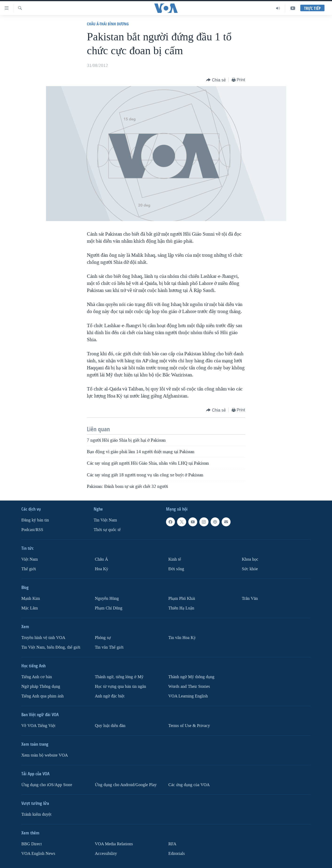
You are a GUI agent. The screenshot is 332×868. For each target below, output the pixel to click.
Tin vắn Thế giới (109, 647)
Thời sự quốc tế (107, 530)
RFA (172, 844)
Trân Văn (250, 598)
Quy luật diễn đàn (110, 726)
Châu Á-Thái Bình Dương (108, 24)
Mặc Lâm (30, 608)
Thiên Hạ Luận (181, 608)
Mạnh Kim (31, 598)
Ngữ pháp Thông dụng (41, 686)
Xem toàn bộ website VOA (45, 755)
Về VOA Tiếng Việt (38, 726)
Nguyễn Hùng (107, 598)
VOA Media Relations (114, 844)
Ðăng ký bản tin (35, 520)
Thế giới (29, 569)
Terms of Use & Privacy (189, 726)
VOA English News (38, 854)
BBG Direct (32, 844)
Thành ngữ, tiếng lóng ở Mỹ (119, 677)
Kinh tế (175, 559)
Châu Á (101, 559)
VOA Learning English (188, 696)
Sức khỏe (250, 569)
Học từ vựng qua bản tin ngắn (120, 686)
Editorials (177, 854)
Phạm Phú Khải (182, 598)
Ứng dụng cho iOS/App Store (47, 785)
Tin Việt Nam (105, 520)
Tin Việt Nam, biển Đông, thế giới (51, 647)
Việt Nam (30, 559)
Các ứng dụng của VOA (189, 785)
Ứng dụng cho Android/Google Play (126, 785)
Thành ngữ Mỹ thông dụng (191, 677)
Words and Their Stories (189, 686)
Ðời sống (176, 569)
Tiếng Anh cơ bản (37, 677)
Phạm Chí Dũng (109, 608)
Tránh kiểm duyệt (36, 814)
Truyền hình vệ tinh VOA (43, 638)
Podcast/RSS (32, 530)
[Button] (216, 80)
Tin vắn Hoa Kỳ (182, 638)
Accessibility (106, 854)
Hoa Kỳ (102, 569)
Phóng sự (103, 638)
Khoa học (250, 559)
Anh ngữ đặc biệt (110, 696)
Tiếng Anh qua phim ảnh (42, 696)
